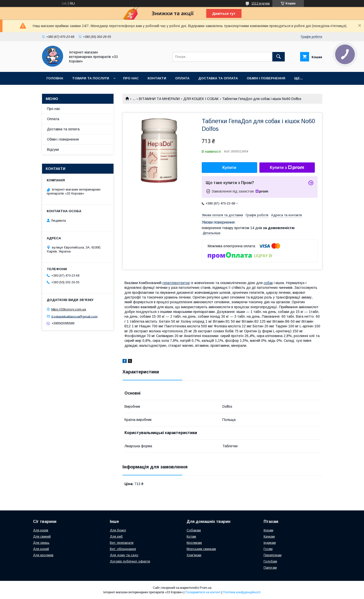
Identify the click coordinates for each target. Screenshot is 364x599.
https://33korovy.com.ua (69, 309)
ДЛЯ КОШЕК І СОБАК (201, 99)
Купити (229, 168)
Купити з (287, 168)
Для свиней (42, 536)
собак (268, 283)
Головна (55, 78)
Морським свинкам (201, 549)
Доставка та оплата (218, 78)
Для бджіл (118, 530)
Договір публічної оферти (130, 561)
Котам (191, 536)
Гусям (268, 549)
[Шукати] (279, 57)
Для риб (116, 536)
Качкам (269, 536)
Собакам (194, 530)
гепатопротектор (176, 283)
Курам (268, 530)
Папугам (270, 568)
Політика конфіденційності (242, 592)
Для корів (41, 530)
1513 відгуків (261, 3)
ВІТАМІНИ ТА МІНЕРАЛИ (159, 99)
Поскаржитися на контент (203, 592)
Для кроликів (43, 555)
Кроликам (194, 543)
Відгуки (53, 150)
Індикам (270, 543)
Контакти (157, 78)
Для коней (41, 549)
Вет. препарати (122, 543)
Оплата (182, 78)
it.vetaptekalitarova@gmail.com (75, 316)
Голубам (270, 561)
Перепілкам (273, 555)
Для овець (41, 543)
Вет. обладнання (123, 549)
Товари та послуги (91, 78)
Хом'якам (194, 555)
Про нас (131, 78)
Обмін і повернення (266, 78)
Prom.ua (206, 588)
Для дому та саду (124, 555)
